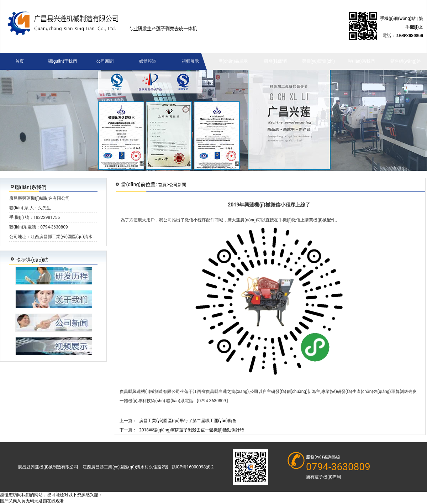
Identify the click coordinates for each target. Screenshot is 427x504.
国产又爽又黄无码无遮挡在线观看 (32, 501)
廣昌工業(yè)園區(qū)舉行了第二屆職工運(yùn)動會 (188, 421)
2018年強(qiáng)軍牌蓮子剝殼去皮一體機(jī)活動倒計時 (192, 430)
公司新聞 (178, 185)
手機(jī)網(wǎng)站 (398, 19)
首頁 (162, 185)
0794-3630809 (338, 467)
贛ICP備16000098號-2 (193, 467)
